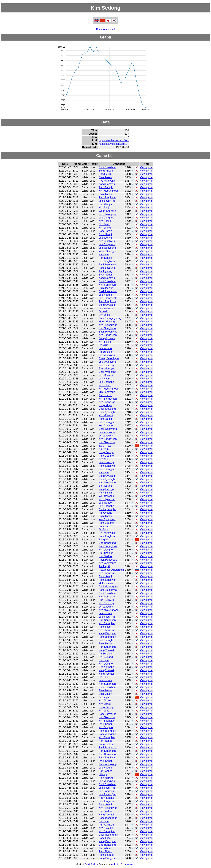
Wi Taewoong (106, 496)
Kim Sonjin (105, 221)
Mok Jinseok (106, 583)
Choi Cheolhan (107, 167)
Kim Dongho (106, 550)
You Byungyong (108, 362)
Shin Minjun (105, 694)
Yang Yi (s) (105, 446)
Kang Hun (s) (106, 489)
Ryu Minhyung (107, 181)
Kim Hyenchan (107, 402)
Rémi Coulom (91, 864)
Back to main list (105, 29)
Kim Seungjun (107, 831)
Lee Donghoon (107, 218)
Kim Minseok (106, 375)
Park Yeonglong (108, 764)
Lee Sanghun (106, 791)
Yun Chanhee (106, 426)
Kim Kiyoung (106, 828)
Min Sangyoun (107, 392)
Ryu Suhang (106, 657)
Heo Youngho (106, 667)
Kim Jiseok (105, 701)
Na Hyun (104, 254)
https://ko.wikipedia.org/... (113, 144)
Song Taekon (106, 744)
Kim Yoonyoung (107, 563)
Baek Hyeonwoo (108, 265)
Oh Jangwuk (106, 436)
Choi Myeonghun (108, 587)
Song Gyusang (107, 305)
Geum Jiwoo (106, 308)
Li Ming (103, 774)
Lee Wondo (105, 348)
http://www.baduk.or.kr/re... (114, 140)
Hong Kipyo (105, 405)
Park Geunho (106, 456)
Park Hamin (105, 231)
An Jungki (104, 566)
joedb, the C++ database (122, 864)
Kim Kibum (105, 385)
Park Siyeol (105, 851)
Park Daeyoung (107, 714)
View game (146, 167)
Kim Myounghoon (109, 191)
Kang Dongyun (107, 184)
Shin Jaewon (106, 288)
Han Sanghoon (107, 285)
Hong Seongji (106, 452)
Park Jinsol (105, 627)
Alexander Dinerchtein (111, 570)
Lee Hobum (105, 295)
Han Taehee (105, 556)
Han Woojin (105, 204)
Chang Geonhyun (109, 358)
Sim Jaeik (104, 224)
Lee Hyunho (105, 379)
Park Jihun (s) (107, 855)
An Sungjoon (106, 352)
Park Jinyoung (107, 268)
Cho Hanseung (107, 543)
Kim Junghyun (107, 241)
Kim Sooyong (106, 603)
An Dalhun (105, 848)
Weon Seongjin (107, 211)
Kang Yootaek (107, 650)
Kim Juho (104, 711)
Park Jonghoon (107, 301)
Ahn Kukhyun (106, 600)
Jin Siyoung (105, 486)
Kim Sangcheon (108, 335)
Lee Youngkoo (107, 355)
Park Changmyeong (110, 318)
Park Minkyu (106, 778)
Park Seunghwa (108, 546)
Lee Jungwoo (106, 801)
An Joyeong (105, 271)
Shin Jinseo (105, 177)
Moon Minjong (107, 322)
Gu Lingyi (104, 697)
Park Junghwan (107, 197)
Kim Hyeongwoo (108, 214)
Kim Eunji (104, 208)
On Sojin (104, 530)
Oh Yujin (103, 312)
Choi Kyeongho (107, 372)
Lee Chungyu (106, 422)
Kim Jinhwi (105, 228)
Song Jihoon (106, 171)
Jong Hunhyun (107, 369)
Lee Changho (106, 382)
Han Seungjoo (107, 442)
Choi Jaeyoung (107, 409)
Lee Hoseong (106, 365)
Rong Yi (103, 540)
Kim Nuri (104, 459)
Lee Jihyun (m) (107, 201)
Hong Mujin (105, 174)
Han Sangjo (105, 258)
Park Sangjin (106, 187)
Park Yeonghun (107, 637)
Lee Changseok (108, 298)
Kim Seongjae (107, 623)
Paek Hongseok (108, 560)
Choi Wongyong (108, 429)
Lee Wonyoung (107, 248)
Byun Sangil (105, 234)
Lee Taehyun (106, 238)
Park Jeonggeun (108, 818)
